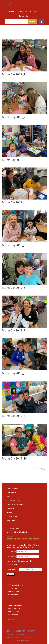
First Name (11, 551)
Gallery (9, 512)
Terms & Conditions (15, 634)
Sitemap (31, 631)
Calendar (10, 508)
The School (22, 11)
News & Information (15, 504)
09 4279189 (20, 532)
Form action (12, 561)
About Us (34, 11)
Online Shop (12, 516)
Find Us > (11, 620)
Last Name (11, 556)
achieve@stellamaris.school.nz (23, 539)
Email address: (13, 569)
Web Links (11, 520)
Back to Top (20, 631)
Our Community (13, 500)
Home (12, 11)
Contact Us (23, 16)
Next (43, 469)
